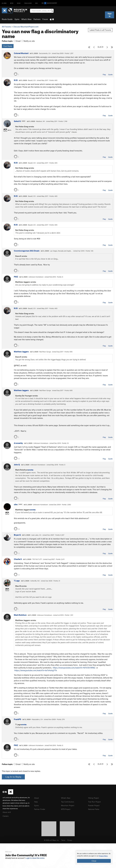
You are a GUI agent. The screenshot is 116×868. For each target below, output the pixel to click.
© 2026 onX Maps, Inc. (52, 840)
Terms (63, 840)
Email (17, 41)
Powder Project (94, 805)
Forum (45, 19)
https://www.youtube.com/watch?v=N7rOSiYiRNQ (74, 668)
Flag (104, 74)
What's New (26, 19)
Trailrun (28, 3)
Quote (110, 74)
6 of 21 (101, 47)
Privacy (70, 840)
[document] (94, 858)
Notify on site (28, 41)
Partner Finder (40, 809)
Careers (6, 816)
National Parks (94, 809)
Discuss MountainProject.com (26, 27)
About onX (7, 812)
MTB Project (66, 809)
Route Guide (7, 19)
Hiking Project (94, 798)
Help (36, 802)
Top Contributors (68, 802)
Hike (19, 3)
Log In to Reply (13, 777)
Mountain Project (68, 805)
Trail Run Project (95, 802)
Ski (37, 3)
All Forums (6, 27)
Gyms (17, 19)
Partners (37, 19)
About (37, 798)
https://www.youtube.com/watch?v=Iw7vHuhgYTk (36, 670)
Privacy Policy (103, 856)
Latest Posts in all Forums (100, 30)
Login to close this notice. (35, 858)
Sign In (110, 15)
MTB (12, 3)
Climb (4, 3)
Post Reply (8, 46)
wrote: (31, 470)
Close (94, 861)
